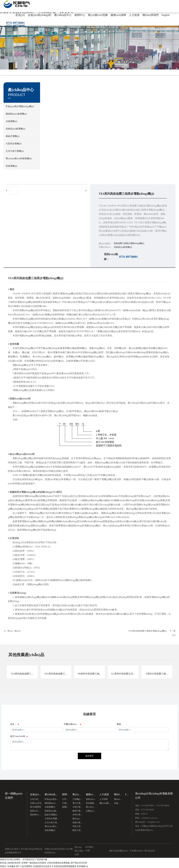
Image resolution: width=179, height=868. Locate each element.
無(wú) (17, 631)
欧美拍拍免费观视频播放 (65, 866)
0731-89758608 (15, 26)
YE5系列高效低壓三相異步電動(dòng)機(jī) (147, 631)
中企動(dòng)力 (137, 851)
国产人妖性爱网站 (24, 866)
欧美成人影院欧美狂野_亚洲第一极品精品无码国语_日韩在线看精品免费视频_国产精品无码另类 (44, 863)
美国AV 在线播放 (8, 866)
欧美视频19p (83, 866)
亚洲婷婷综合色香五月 (43, 866)
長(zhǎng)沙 (150, 851)
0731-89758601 (15, 23)
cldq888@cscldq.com (150, 818)
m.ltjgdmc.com (153, 822)
